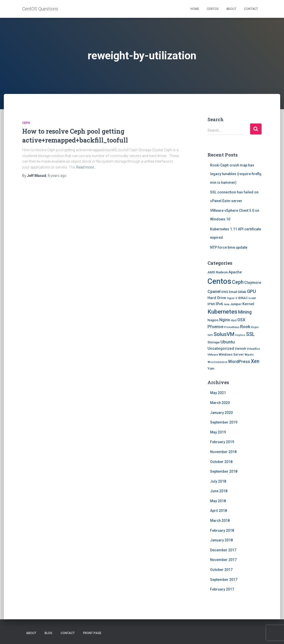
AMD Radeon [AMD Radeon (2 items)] (218, 272)
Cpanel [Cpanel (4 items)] (214, 292)
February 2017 (222, 589)
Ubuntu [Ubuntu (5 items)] (228, 342)
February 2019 (222, 442)
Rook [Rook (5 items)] (245, 327)
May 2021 (218, 393)
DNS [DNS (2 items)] (225, 292)
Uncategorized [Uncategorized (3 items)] (221, 348)
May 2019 (218, 432)
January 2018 (221, 540)
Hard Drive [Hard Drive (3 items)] (217, 298)
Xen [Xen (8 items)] (255, 361)
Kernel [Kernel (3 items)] (248, 304)
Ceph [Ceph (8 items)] (238, 282)
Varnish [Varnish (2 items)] (240, 349)
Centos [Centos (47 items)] (219, 281)
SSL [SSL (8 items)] (250, 334)
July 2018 (218, 481)
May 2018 (218, 501)
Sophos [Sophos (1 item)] (240, 335)
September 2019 (224, 422)
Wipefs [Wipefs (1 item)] (249, 355)
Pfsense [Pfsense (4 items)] (215, 327)
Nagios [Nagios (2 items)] (213, 320)
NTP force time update (229, 247)
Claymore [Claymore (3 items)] (253, 283)
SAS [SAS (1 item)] (210, 335)
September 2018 (224, 471)
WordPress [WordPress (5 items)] (239, 361)
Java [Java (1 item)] (227, 304)
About (231, 9)
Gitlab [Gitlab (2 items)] (242, 292)
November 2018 (223, 452)
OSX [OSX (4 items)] (241, 320)
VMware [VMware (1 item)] (213, 355)
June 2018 (219, 491)
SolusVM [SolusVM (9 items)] (224, 334)
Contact (251, 9)
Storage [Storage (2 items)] (214, 342)
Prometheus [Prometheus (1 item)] (232, 327)
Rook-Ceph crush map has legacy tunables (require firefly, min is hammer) (236, 174)
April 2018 (218, 511)
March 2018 (220, 521)
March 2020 (220, 403)
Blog (48, 633)
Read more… (86, 167)
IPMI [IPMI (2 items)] (211, 304)
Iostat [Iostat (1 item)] (252, 298)
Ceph (26, 123)
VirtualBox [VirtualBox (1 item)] (253, 349)
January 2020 (221, 413)
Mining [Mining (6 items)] (245, 312)
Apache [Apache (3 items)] (235, 272)
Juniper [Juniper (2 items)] (236, 304)
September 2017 (224, 580)
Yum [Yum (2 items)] (211, 368)
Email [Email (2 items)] (233, 292)
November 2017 (223, 560)
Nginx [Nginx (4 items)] (225, 320)
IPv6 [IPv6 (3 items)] (219, 304)
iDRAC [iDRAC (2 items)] (243, 298)
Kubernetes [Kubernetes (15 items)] (222, 312)
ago (57, 176)
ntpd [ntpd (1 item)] (234, 320)
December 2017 (223, 550)
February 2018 (222, 530)
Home (195, 9)
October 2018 (221, 462)
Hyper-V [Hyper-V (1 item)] (232, 298)
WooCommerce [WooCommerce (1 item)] (217, 362)
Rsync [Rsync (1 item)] (255, 327)
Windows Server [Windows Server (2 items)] (231, 354)
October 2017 (221, 570)
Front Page (92, 633)
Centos (213, 9)
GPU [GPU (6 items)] (251, 291)
